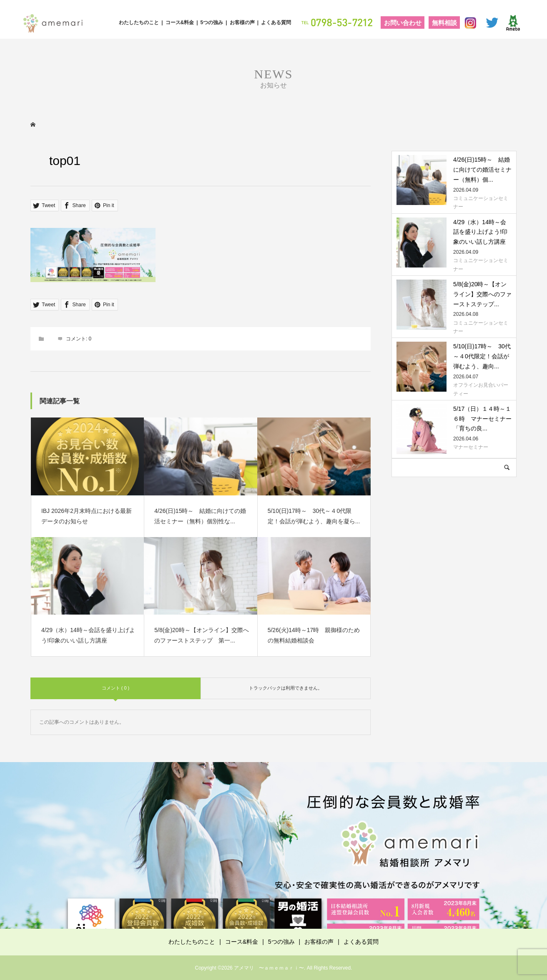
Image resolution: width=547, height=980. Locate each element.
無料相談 (444, 23)
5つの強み (212, 22)
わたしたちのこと (139, 22)
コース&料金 (180, 22)
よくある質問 (276, 22)
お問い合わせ (403, 23)
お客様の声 (242, 22)
